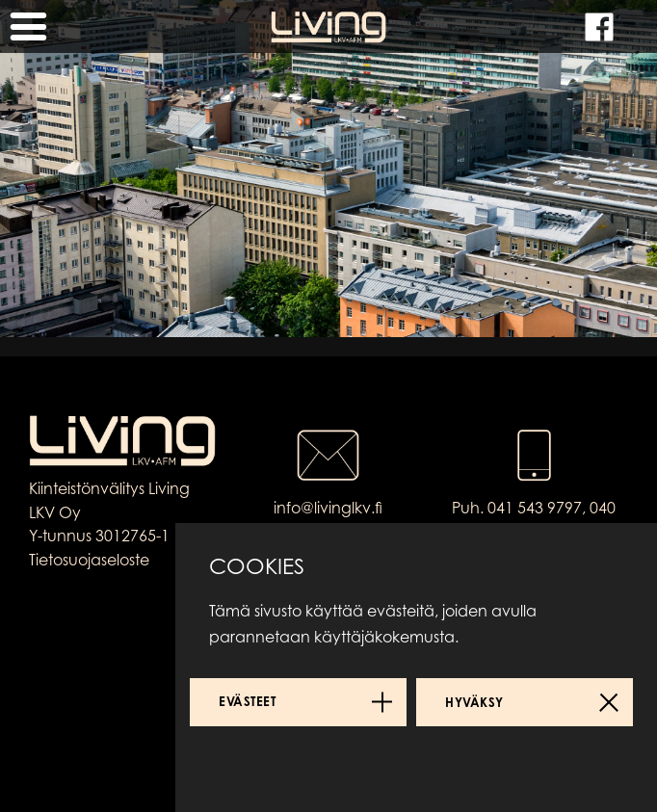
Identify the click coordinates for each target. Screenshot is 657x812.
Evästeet (247, 701)
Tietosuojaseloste (89, 560)
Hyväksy (474, 702)
